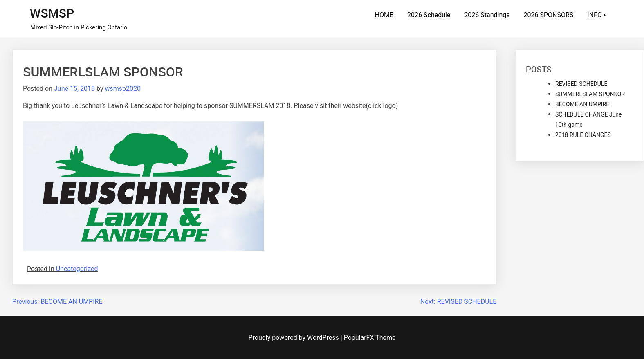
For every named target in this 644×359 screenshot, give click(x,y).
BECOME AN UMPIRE (582, 104)
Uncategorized (77, 269)
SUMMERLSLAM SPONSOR (590, 94)
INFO (595, 15)
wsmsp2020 (123, 89)
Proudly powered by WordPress (295, 338)
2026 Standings (487, 15)
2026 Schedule (429, 15)
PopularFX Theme (370, 338)
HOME (384, 15)
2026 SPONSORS (549, 15)
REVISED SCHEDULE (581, 84)
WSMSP (52, 13)
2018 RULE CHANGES (583, 135)
